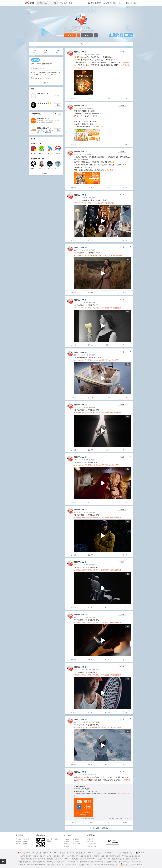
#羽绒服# (97, 727)
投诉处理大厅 (99, 853)
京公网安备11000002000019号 (131, 865)
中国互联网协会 (100, 862)
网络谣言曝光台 (137, 862)
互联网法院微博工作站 (125, 853)
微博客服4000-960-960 (26, 853)
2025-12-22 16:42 (80, 722)
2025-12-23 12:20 (80, 407)
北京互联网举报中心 (39, 862)
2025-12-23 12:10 (80, 460)
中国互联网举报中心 (25, 862)
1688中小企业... (42, 119)
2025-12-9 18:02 (79, 775)
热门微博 (18, 839)
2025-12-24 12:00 (80, 303)
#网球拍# (96, 675)
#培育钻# (96, 622)
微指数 (25, 844)
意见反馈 (39, 853)
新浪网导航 (71, 853)
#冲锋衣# (96, 518)
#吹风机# (96, 308)
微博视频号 (92, 198)
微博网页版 (91, 54)
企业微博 (67, 842)
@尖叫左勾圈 (82, 777)
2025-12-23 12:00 (80, 512)
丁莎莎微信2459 (44, 169)
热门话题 (26, 839)
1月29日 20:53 (79, 154)
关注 (70, 35)
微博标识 (67, 844)
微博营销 (76, 842)
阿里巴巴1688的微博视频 (104, 203)
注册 (120, 3)
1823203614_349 (43, 94)
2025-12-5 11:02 (79, 819)
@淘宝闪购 (78, 786)
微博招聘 (63, 853)
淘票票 (58, 153)
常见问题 (90, 839)
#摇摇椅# (96, 413)
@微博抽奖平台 (81, 780)
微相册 (25, 842)
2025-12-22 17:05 (80, 617)
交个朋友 (33, 153)
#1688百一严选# (86, 203)
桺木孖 (50, 169)
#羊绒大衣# (97, 255)
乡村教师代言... (42, 103)
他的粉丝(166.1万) (37, 159)
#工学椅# (96, 570)
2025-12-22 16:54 (80, 670)
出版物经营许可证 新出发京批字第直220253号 (126, 859)
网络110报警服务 (73, 862)
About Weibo (54, 853)
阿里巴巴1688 (79, 52)
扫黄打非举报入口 (125, 862)
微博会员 (18, 842)
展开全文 (80, 68)
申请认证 (67, 839)
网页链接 (125, 62)
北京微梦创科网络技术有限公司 (107, 865)
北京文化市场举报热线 (87, 862)
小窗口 (128, 207)
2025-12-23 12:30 (80, 355)
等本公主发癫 (35, 169)
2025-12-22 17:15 (80, 565)
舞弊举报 (46, 853)
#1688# (77, 203)
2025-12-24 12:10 (80, 250)
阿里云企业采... (42, 128)
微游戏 (18, 844)
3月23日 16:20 (79, 108)
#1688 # (77, 727)
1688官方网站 (43, 78)
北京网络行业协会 (112, 862)
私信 (87, 35)
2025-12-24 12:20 (80, 198)
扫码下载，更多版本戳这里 (53, 840)
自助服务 (90, 842)
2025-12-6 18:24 (79, 54)
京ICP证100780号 (26, 856)
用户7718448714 (60, 169)
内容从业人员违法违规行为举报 (56, 862)
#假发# (95, 465)
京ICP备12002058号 (39, 856)
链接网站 (76, 839)
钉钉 (50, 78)
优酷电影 (50, 153)
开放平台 (67, 846)
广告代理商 (77, 844)
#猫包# (95, 360)
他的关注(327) (36, 144)
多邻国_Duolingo (44, 153)
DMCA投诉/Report (111, 853)
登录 (127, 3)
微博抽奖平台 (92, 775)
